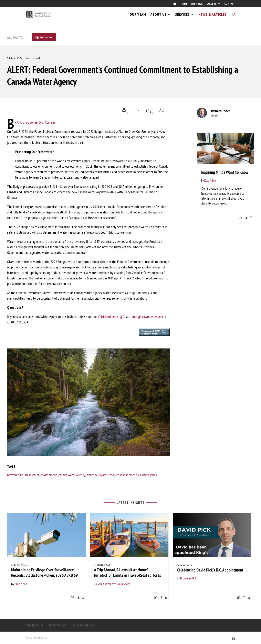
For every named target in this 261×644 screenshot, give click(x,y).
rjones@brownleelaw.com (146, 317)
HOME (184, 4)
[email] (124, 111)
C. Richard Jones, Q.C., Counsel (36, 122)
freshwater (32, 475)
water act (93, 475)
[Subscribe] (44, 37)
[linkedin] (148, 111)
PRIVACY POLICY (58, 625)
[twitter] (136, 111)
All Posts (15, 37)
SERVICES (182, 18)
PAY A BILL (197, 4)
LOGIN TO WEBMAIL (83, 625)
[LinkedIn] (175, 5)
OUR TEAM (138, 18)
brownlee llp (15, 475)
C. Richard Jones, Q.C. (112, 317)
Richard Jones (221, 111)
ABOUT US (159, 18)
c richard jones (148, 475)
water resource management (118, 475)
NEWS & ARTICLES (213, 18)
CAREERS (211, 4)
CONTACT (230, 4)
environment (49, 475)
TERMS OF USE (35, 625)
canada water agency (72, 475)
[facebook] (160, 111)
